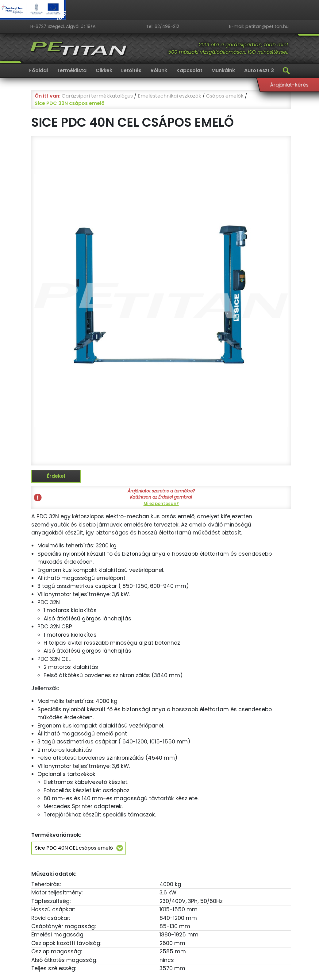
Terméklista (72, 70)
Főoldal (38, 70)
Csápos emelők (225, 96)
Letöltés (131, 70)
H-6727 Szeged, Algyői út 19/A (63, 26)
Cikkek (104, 70)
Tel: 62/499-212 (163, 26)
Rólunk (159, 70)
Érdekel (56, 476)
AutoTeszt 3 (259, 70)
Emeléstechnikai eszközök (169, 96)
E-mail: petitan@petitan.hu (259, 26)
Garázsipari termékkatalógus (97, 96)
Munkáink (223, 70)
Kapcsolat (189, 70)
